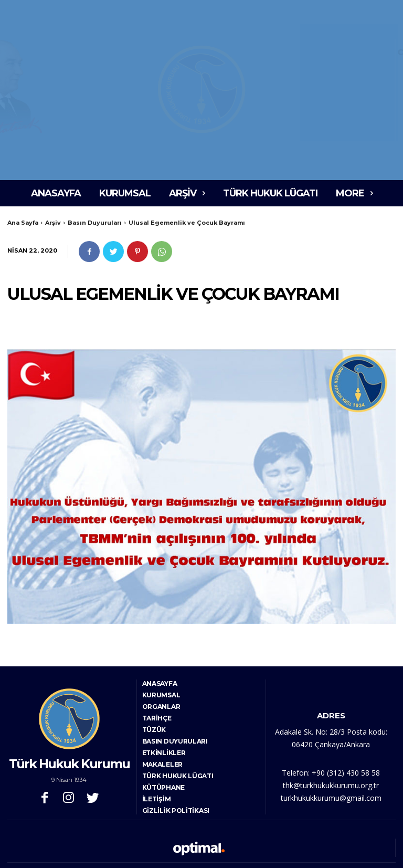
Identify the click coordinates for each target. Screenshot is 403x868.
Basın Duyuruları (95, 223)
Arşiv (53, 223)
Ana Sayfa (23, 223)
